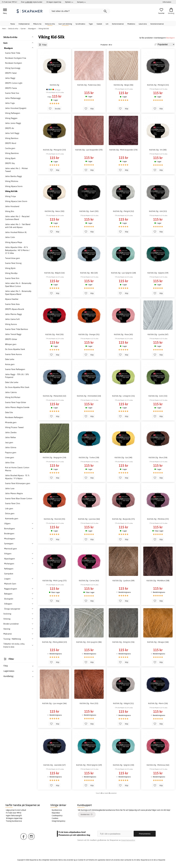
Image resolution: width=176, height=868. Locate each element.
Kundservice (57, 810)
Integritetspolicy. (128, 840)
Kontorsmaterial (118, 24)
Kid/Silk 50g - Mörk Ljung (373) (54, 581)
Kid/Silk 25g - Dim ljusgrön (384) (89, 642)
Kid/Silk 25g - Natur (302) (54, 211)
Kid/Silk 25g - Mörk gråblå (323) (54, 642)
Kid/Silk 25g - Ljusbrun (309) (123, 581)
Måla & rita (37, 24)
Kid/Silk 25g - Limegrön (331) (123, 396)
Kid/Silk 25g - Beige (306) (123, 85)
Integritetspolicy (59, 821)
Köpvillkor (56, 813)
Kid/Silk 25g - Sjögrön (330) (123, 765)
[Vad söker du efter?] (80, 11)
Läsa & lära (143, 24)
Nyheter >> (69, 2)
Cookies (55, 818)
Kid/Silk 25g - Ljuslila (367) (158, 334)
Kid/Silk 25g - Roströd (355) (54, 519)
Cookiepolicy (57, 816)
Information (167, 2)
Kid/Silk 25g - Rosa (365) (123, 334)
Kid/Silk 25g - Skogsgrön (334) (54, 458)
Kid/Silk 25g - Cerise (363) (89, 581)
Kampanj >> (81, 2)
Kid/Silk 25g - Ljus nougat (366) (54, 703)
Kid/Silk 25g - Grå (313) (158, 211)
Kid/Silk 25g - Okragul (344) (158, 642)
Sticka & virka (50, 24)
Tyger (91, 24)
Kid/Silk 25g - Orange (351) (89, 334)
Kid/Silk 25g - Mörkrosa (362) (158, 765)
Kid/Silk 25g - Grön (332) (158, 396)
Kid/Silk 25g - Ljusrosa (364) (89, 519)
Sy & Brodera (80, 24)
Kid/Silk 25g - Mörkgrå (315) (158, 85)
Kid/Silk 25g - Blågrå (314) (54, 273)
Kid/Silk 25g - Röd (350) (54, 334)
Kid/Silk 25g (54, 85)
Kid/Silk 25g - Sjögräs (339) (158, 273)
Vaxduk (99, 24)
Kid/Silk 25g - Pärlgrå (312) (123, 211)
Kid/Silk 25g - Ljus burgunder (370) (89, 150)
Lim (107, 24)
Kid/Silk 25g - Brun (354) (158, 458)
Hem (4, 29)
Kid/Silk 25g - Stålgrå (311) (123, 703)
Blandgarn (170, 38)
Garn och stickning (65, 24)
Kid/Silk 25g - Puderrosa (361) (89, 85)
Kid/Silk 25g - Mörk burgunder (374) (123, 150)
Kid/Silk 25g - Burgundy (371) (123, 519)
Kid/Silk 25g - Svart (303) (89, 211)
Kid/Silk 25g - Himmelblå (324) (89, 396)
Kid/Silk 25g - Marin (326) (158, 703)
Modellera (131, 24)
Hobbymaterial (24, 24)
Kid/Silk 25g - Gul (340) (123, 458)
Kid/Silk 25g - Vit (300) (158, 150)
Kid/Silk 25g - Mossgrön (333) (54, 150)
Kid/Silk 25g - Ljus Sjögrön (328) (123, 273)
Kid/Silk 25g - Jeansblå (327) (54, 765)
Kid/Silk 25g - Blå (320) (89, 273)
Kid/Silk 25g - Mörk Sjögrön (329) (89, 765)
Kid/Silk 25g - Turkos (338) (89, 458)
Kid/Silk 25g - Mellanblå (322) (54, 396)
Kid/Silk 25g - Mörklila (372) (158, 519)
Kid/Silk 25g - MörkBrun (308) (158, 581)
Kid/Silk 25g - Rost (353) (89, 703)
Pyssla (13, 24)
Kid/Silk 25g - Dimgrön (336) (123, 642)
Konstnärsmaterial (157, 24)
